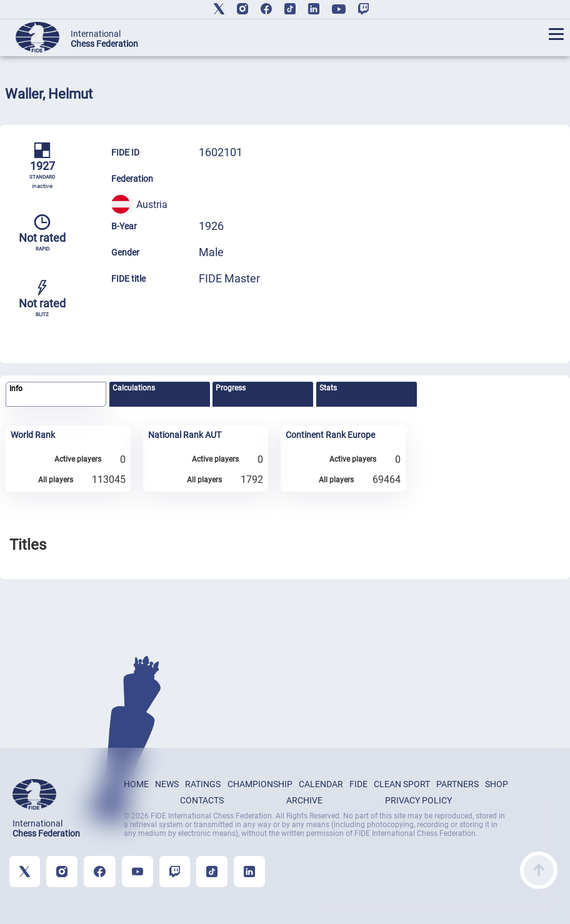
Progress (231, 388)
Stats (328, 388)
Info (16, 389)
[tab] (56, 395)
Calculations (134, 388)
